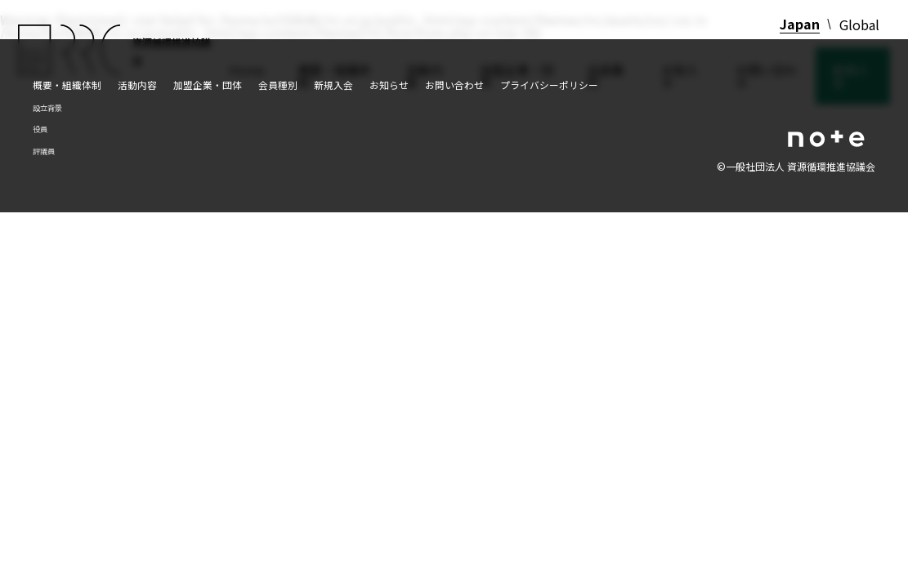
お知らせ (389, 85)
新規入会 (333, 85)
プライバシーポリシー (549, 85)
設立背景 (47, 108)
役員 (40, 129)
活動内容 (137, 85)
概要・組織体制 (67, 85)
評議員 (44, 151)
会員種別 (278, 85)
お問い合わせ (454, 85)
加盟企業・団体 (208, 85)
